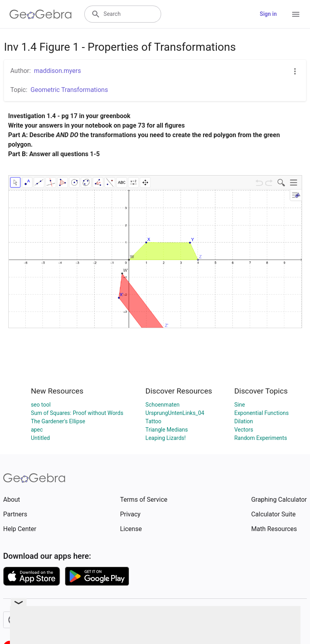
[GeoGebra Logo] (41, 14)
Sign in (268, 14)
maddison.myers (58, 71)
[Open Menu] (296, 14)
